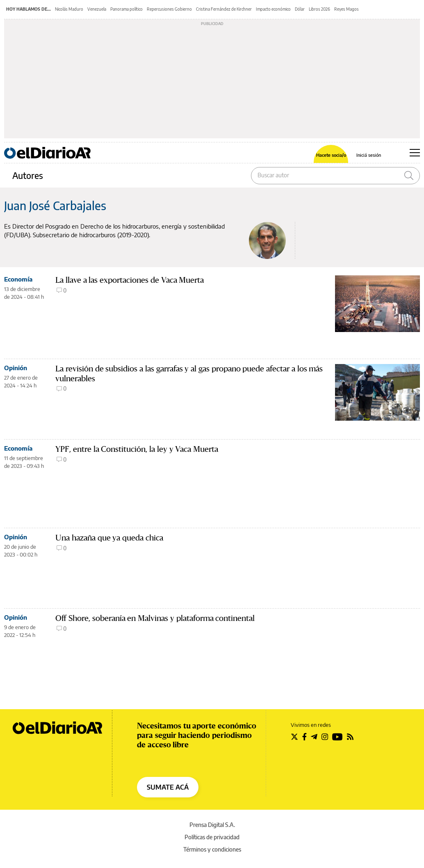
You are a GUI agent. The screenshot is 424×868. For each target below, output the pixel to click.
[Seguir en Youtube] (337, 737)
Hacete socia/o (331, 155)
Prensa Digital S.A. (212, 825)
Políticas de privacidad (212, 837)
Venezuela (97, 9)
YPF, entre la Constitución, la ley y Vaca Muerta (137, 449)
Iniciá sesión (369, 155)
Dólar (300, 9)
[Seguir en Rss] (350, 737)
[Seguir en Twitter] (294, 737)
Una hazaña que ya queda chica (109, 538)
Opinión (16, 368)
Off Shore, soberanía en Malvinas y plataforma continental (155, 618)
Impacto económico (273, 9)
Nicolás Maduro (69, 9)
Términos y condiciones (212, 849)
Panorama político (127, 9)
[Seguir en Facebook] (304, 737)
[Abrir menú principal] (415, 153)
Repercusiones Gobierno (169, 9)
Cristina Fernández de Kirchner (224, 9)
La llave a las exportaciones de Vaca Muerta (130, 280)
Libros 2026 (319, 9)
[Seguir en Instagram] (325, 737)
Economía (18, 279)
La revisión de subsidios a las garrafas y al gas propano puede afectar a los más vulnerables (189, 374)
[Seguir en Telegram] (314, 737)
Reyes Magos (346, 9)
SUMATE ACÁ (168, 787)
